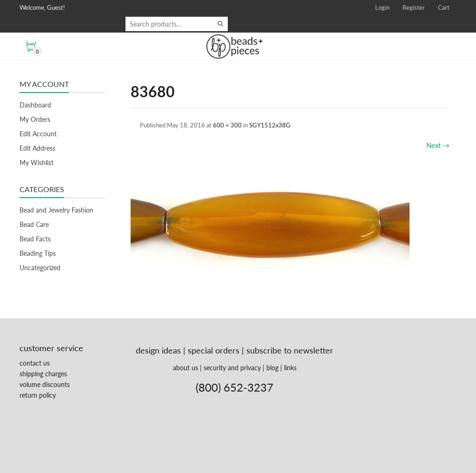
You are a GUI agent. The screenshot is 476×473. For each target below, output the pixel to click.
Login (382, 7)
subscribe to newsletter (290, 350)
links (290, 368)
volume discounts (45, 384)
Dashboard (35, 105)
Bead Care (34, 224)
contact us (35, 363)
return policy (38, 395)
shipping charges (43, 374)
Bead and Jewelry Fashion (56, 210)
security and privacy (232, 368)
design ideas (158, 350)
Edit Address (37, 148)
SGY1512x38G (270, 125)
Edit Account (38, 134)
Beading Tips (38, 253)
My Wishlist (36, 163)
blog (272, 368)
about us (185, 368)
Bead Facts (35, 239)
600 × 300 (227, 125)
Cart (444, 7)
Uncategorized (40, 268)
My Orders (35, 119)
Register (414, 7)
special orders (214, 350)
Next (438, 145)
